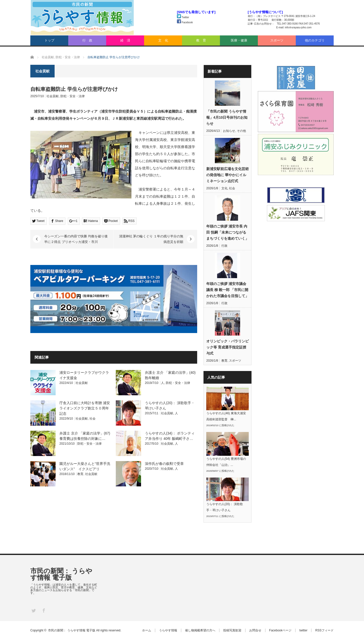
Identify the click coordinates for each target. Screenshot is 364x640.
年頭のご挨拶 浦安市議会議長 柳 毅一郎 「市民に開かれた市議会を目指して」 (227, 290)
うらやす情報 (168, 630)
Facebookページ (280, 630)
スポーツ (277, 40)
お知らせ (229, 131)
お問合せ (255, 630)
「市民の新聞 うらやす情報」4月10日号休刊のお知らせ (227, 117)
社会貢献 (53, 96)
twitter (303, 630)
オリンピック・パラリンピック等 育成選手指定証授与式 (227, 347)
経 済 (125, 40)
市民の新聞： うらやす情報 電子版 (61, 574)
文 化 (163, 40)
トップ (49, 40)
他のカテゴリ (315, 40)
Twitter (183, 17)
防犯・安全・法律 (73, 96)
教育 (80, 474)
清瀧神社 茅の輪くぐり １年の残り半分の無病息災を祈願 (151, 239)
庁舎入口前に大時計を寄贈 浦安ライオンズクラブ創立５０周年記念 (85, 408)
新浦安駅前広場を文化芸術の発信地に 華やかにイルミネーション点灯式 (227, 175)
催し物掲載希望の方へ (200, 630)
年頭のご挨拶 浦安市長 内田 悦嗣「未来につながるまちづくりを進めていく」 (227, 232)
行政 (224, 246)
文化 (224, 188)
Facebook (185, 22)
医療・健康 (239, 40)
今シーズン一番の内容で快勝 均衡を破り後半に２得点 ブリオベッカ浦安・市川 (76, 239)
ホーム (147, 630)
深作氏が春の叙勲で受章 (164, 464)
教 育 (201, 40)
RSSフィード (324, 630)
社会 (93, 419)
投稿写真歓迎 (232, 630)
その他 (241, 131)
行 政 (87, 40)
